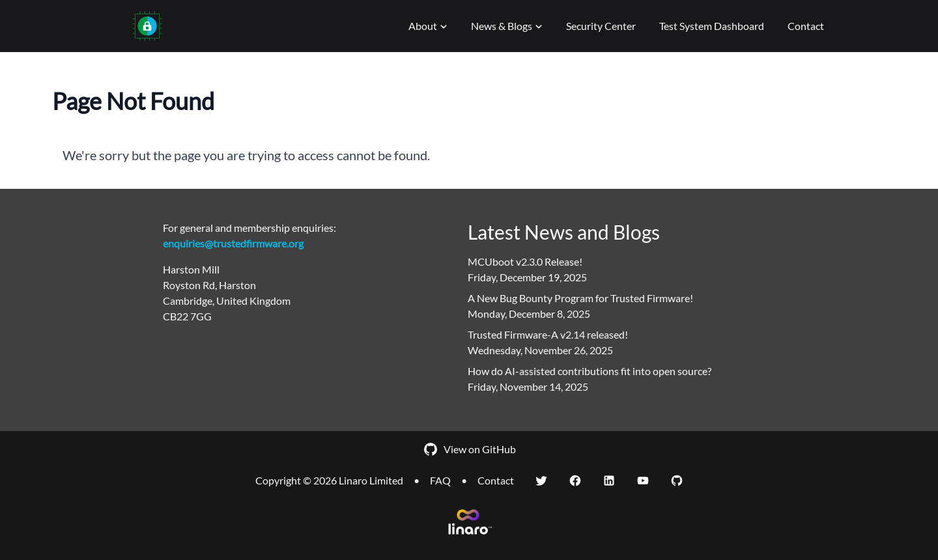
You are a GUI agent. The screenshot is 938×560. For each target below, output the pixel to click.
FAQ (440, 480)
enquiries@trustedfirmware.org (233, 243)
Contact (806, 26)
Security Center (601, 26)
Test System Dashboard (712, 26)
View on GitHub (469, 449)
